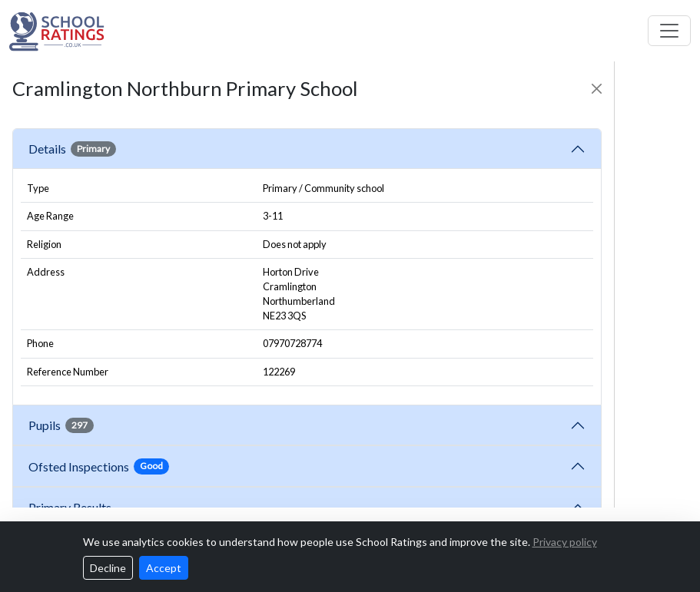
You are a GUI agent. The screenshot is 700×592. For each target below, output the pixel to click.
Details (72, 149)
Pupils (61, 425)
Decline (108, 568)
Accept (164, 568)
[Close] (597, 89)
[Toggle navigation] (669, 31)
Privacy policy (565, 542)
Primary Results (70, 507)
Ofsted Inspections (99, 466)
